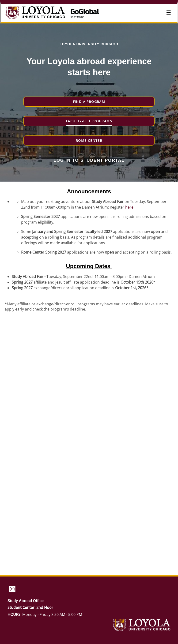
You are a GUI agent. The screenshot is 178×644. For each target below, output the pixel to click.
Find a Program (89, 102)
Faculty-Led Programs (89, 121)
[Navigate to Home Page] (41, 13)
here (129, 207)
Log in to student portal (89, 160)
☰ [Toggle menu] (169, 13)
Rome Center (89, 140)
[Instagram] (12, 590)
